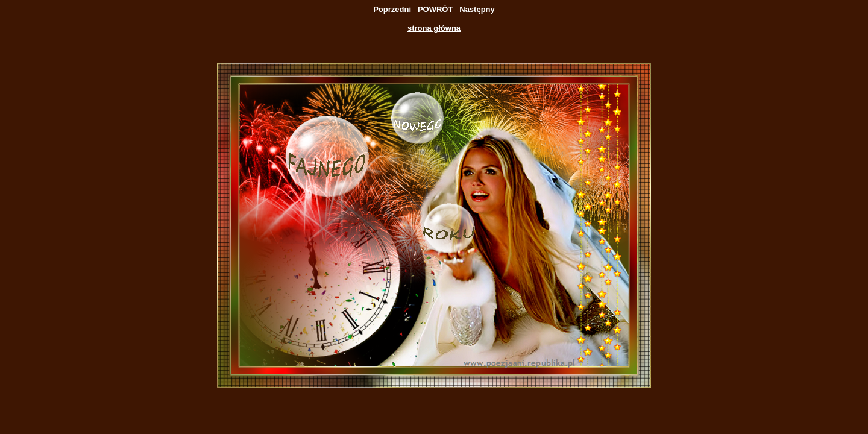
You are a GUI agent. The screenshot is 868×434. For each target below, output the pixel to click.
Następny (477, 9)
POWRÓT (436, 9)
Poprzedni (392, 9)
